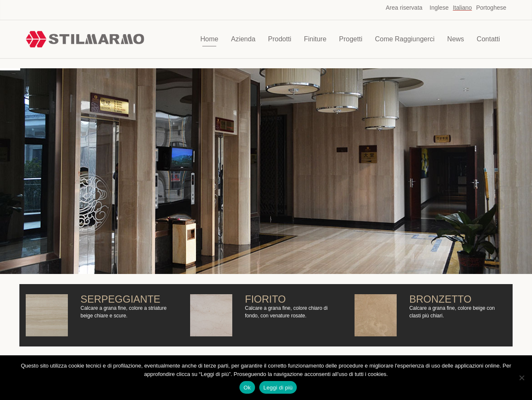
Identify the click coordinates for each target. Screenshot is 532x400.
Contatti (488, 39)
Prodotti (280, 39)
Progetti (351, 39)
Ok (247, 388)
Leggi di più (278, 388)
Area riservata (404, 8)
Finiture (315, 39)
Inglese (439, 8)
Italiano (462, 8)
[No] (521, 378)
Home (209, 39)
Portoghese (491, 8)
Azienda (243, 39)
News (456, 39)
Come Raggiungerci (404, 39)
